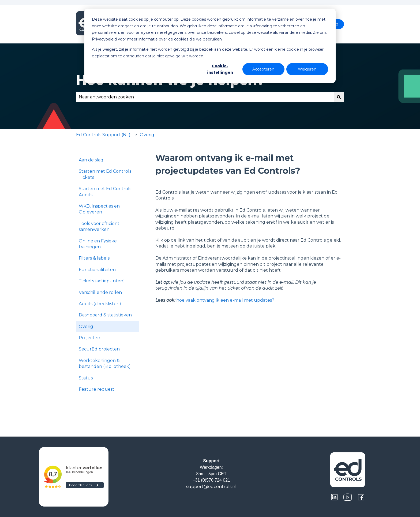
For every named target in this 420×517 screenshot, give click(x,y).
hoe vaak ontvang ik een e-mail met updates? (225, 300)
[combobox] (205, 97)
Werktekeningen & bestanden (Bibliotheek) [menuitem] (105, 363)
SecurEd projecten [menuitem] (99, 349)
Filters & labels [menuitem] (94, 258)
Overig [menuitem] (86, 326)
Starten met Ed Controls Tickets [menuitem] (105, 174)
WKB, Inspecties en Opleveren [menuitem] (99, 209)
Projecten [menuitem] (89, 338)
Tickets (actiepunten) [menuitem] (102, 281)
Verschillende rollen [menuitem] (100, 292)
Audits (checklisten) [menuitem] (100, 304)
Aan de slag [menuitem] (91, 160)
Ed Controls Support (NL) (103, 135)
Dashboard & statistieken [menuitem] (105, 315)
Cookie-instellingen (220, 69)
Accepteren (263, 69)
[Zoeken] (339, 97)
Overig (147, 135)
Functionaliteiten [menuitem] (97, 270)
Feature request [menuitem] (97, 389)
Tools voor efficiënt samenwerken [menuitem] (99, 226)
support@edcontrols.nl (211, 487)
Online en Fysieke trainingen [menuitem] (98, 244)
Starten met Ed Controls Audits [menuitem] (105, 192)
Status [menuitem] (86, 378)
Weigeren (307, 69)
